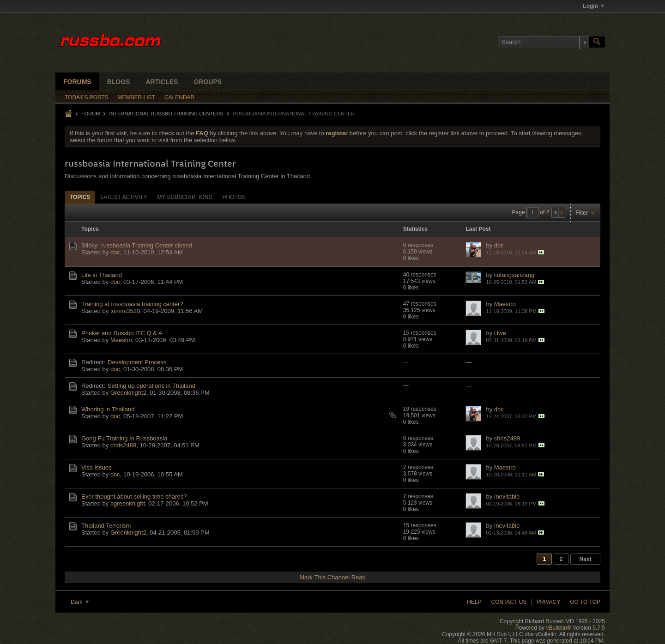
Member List (136, 97)
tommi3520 (125, 311)
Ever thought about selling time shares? (134, 497)
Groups (208, 82)
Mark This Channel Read (332, 577)
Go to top (585, 602)
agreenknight (128, 503)
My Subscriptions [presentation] (184, 197)
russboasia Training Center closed (147, 245)
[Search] (544, 42)
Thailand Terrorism (106, 526)
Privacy (548, 602)
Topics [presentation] (80, 197)
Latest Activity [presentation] (124, 197)
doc (115, 252)
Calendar (179, 97)
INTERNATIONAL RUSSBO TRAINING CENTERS (166, 114)
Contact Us (509, 602)
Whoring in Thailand (108, 409)
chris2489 (123, 445)
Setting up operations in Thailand (151, 386)
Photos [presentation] (234, 197)
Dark (80, 602)
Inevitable (507, 497)
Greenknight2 (128, 393)
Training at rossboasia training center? (132, 304)
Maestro (505, 304)
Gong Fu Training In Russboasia (124, 438)
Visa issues (97, 467)
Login (593, 6)
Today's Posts (87, 97)
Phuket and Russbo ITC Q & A (122, 333)
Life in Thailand (102, 275)
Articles (162, 82)
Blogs (119, 82)
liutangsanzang (514, 275)
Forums (77, 82)
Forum (91, 114)
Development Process (137, 362)
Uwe (500, 333)
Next (585, 559)
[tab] (80, 197)
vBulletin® (558, 628)
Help (474, 602)
